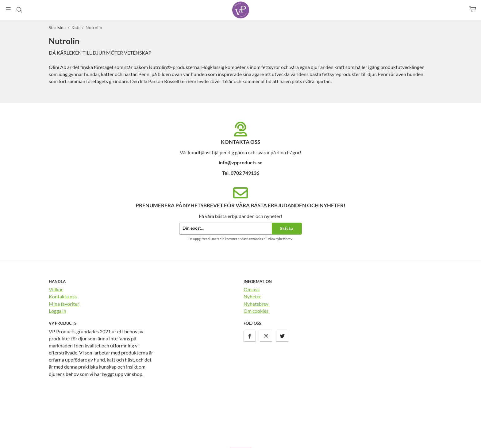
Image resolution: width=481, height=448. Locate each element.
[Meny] (8, 9)
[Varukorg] (473, 9)
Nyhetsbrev (256, 304)
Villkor (56, 289)
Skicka (287, 228)
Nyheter (252, 296)
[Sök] (19, 10)
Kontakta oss (63, 296)
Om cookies (256, 311)
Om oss (252, 289)
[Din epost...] (225, 229)
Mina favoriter (64, 304)
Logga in (58, 311)
